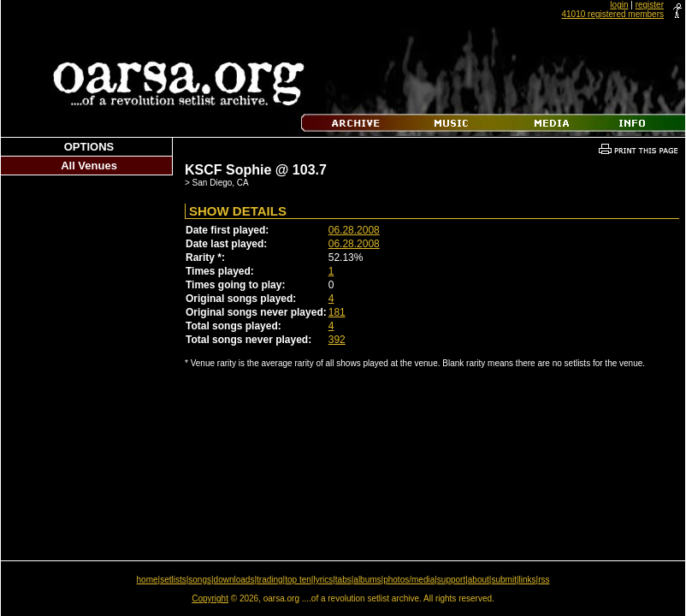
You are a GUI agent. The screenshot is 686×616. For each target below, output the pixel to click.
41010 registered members (612, 14)
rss (544, 580)
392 (337, 340)
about (479, 580)
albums (367, 580)
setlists (173, 580)
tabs (343, 580)
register (650, 5)
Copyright (210, 598)
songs (200, 580)
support (451, 580)
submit (503, 580)
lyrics (323, 580)
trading (270, 580)
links (528, 580)
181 (337, 312)
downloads (234, 580)
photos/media (409, 580)
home (148, 580)
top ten (298, 580)
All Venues (89, 166)
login (619, 5)
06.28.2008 (354, 230)
